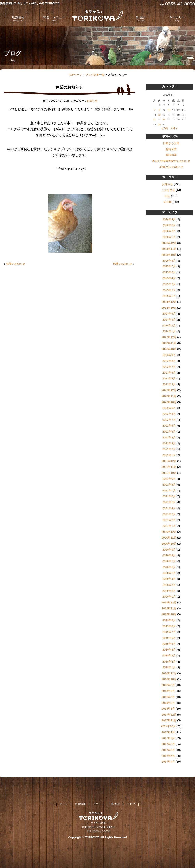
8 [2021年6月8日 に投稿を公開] (159, 110)
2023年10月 (169, 349)
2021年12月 (169, 461)
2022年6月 (169, 426)
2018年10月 (169, 679)
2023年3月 (169, 384)
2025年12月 (169, 243)
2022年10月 (169, 402)
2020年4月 (169, 579)
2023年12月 (169, 337)
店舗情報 (18, 19)
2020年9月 (169, 550)
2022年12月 (169, 390)
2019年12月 (169, 603)
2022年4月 (169, 438)
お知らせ (92, 101)
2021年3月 (169, 514)
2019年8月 (169, 626)
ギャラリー (177, 19)
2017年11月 (169, 720)
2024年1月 (169, 331)
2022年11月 (169, 396)
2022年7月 (169, 420)
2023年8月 (169, 361)
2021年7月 (169, 490)
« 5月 (165, 128)
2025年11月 (169, 249)
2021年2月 (169, 520)
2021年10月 (169, 473)
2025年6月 (169, 272)
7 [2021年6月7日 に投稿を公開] (155, 110)
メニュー (98, 804)
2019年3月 (169, 655)
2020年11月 (169, 538)
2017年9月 (168, 732)
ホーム (64, 804)
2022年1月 (169, 455)
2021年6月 (169, 496)
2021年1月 (169, 526)
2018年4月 (168, 691)
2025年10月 (169, 255)
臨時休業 (171, 149)
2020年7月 (169, 561)
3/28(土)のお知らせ (171, 167)
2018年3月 (168, 697)
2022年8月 (169, 414)
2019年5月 (169, 644)
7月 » (174, 128)
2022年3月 (169, 443)
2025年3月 (169, 284)
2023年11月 (169, 343)
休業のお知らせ (16, 264)
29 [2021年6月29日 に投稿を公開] (159, 124)
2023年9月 (169, 355)
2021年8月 (169, 485)
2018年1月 (168, 709)
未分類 (168, 202)
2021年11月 (169, 467)
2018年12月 (169, 673)
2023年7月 (169, 367)
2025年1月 (169, 296)
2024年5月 (169, 314)
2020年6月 (169, 567)
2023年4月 (169, 378)
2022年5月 (169, 432)
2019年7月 (169, 632)
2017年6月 (168, 750)
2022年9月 (169, 408)
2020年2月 (169, 591)
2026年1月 (169, 237)
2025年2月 (169, 290)
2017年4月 (168, 762)
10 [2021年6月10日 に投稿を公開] (169, 110)
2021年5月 (169, 502)
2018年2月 (168, 703)
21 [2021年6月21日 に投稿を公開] (154, 120)
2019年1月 (169, 667)
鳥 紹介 (141, 19)
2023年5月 (169, 373)
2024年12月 (169, 302)
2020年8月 (169, 555)
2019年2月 (169, 662)
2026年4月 (169, 219)
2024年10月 (169, 308)
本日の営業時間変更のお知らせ (171, 161)
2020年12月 (169, 532)
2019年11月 (169, 608)
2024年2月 (169, 325)
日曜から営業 (171, 143)
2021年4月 (169, 508)
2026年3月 (169, 225)
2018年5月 (168, 685)
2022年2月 (169, 449)
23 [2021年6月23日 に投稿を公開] (164, 120)
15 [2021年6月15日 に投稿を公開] (159, 115)
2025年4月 (169, 278)
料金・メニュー (54, 19)
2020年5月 (169, 573)
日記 (168, 196)
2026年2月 (169, 231)
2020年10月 (169, 544)
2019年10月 (169, 614)
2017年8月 (168, 738)
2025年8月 (169, 261)
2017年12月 (169, 715)
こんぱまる (168, 190)
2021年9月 (169, 479)
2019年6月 (169, 638)
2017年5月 (168, 756)
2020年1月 (169, 597)
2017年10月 (168, 726)
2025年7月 (169, 266)
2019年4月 (169, 650)
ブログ (131, 804)
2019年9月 (169, 620)
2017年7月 (168, 744)
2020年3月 (169, 585)
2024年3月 (169, 320)
